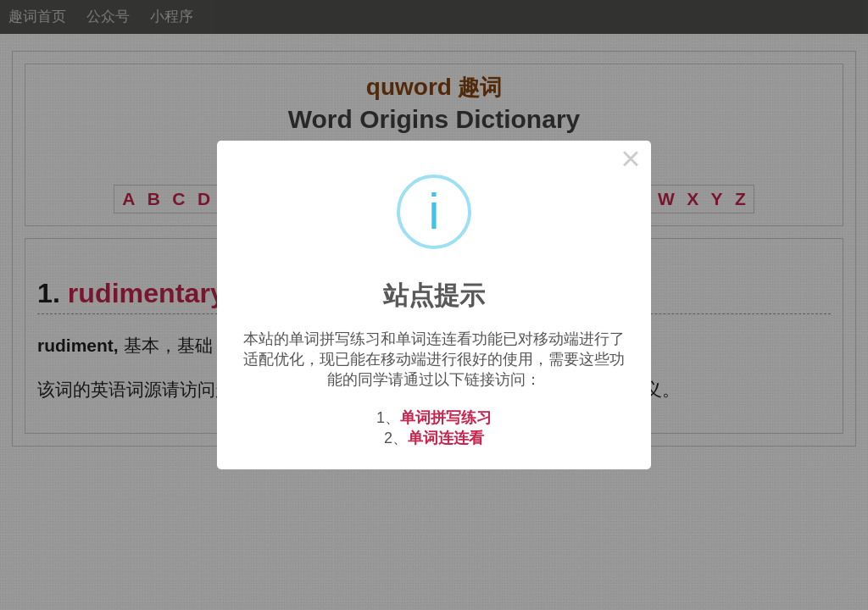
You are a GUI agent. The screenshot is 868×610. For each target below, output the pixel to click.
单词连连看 (446, 438)
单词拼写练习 (446, 418)
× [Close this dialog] (631, 161)
